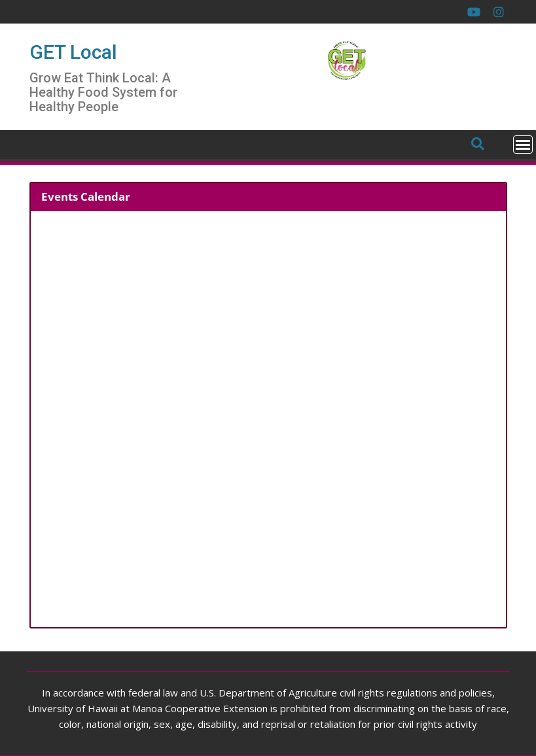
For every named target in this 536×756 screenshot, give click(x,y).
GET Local (73, 52)
